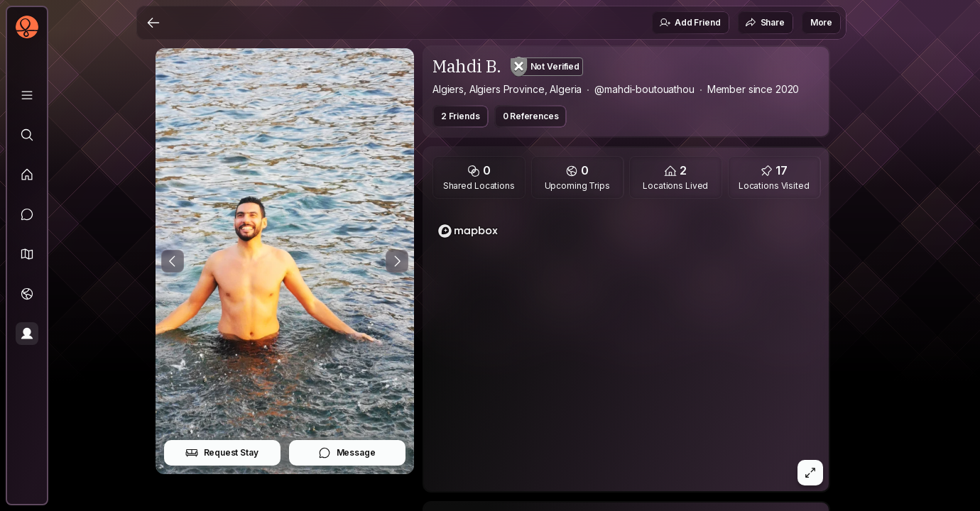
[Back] (153, 23)
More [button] (821, 22)
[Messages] (27, 214)
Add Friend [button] (690, 23)
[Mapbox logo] (468, 231)
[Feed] (27, 175)
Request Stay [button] (222, 453)
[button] (27, 254)
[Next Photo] (397, 261)
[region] (626, 349)
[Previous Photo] (173, 261)
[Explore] (27, 135)
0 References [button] (531, 116)
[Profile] (27, 334)
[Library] (27, 95)
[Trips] (27, 294)
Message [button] (347, 453)
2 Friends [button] (461, 116)
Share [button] (765, 23)
